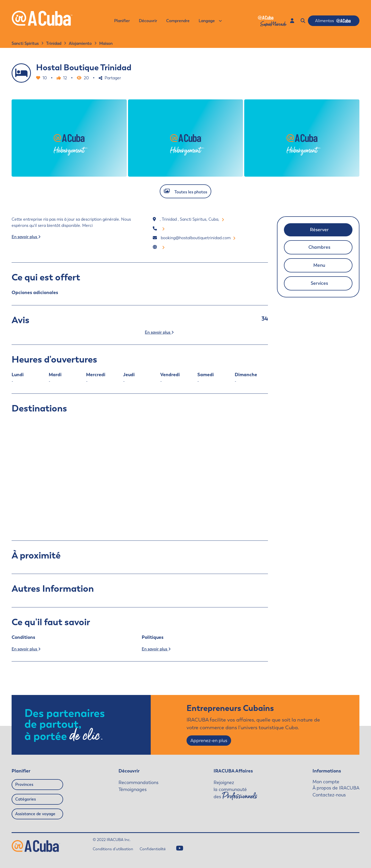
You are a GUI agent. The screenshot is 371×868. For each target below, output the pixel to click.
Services (319, 283)
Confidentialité (153, 849)
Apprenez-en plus (209, 741)
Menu (319, 265)
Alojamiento (80, 43)
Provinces (24, 784)
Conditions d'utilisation (113, 849)
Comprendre (178, 21)
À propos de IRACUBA (336, 788)
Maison (106, 43)
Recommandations (138, 783)
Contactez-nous (329, 795)
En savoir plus (26, 237)
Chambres (319, 247)
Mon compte (326, 782)
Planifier (122, 21)
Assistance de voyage (35, 814)
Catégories (26, 799)
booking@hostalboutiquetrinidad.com (198, 238)
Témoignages (133, 789)
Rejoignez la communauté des (235, 790)
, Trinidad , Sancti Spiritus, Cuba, (192, 219)
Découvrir (148, 21)
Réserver (319, 230)
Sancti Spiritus (25, 43)
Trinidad (54, 43)
